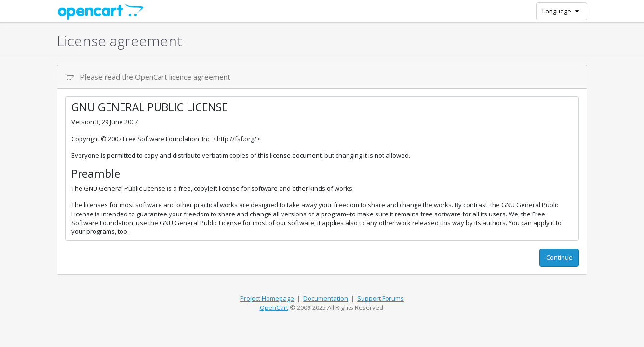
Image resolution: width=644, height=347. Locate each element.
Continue (559, 257)
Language (561, 11)
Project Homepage (267, 298)
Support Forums (381, 298)
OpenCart (274, 307)
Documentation (326, 298)
